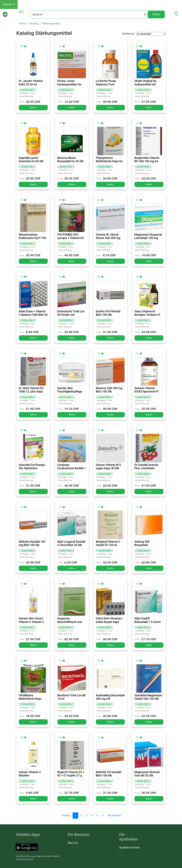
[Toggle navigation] (21, 14)
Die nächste (114, 815)
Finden (156, 14)
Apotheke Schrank (129, 848)
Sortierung (128, 34)
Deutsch (9, 4)
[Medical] (89, 14)
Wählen (33, 108)
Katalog (34, 24)
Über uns (73, 843)
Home (22, 24)
